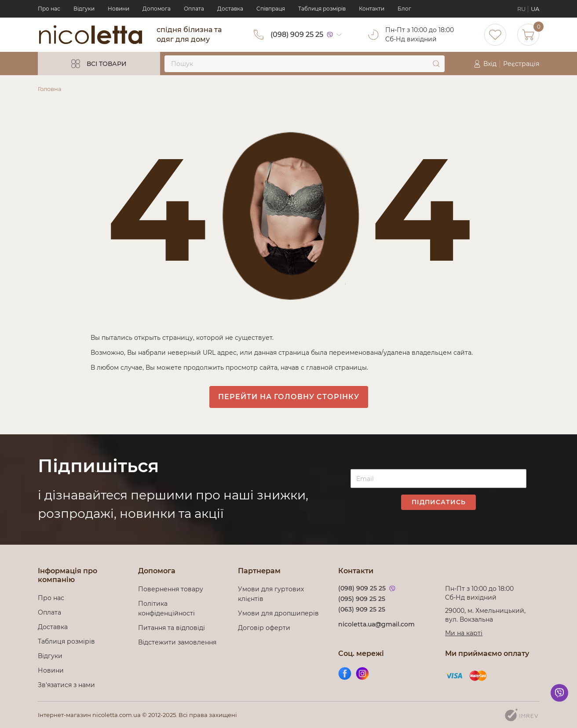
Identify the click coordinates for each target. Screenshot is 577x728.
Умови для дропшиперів (278, 613)
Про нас (49, 9)
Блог (404, 9)
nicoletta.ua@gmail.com (376, 624)
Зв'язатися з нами (66, 685)
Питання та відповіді (172, 628)
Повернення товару (171, 589)
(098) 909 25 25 (297, 35)
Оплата (194, 9)
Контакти (372, 9)
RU (521, 9)
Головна (50, 89)
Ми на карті (464, 633)
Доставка (230, 9)
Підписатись (439, 502)
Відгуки (84, 9)
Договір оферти (264, 628)
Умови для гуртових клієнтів (271, 594)
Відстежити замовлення (177, 642)
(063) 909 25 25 (362, 609)
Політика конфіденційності (168, 608)
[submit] (436, 64)
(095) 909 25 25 (362, 599)
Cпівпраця (271, 9)
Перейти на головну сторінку (289, 397)
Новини (119, 9)
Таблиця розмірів (322, 9)
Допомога (157, 9)
